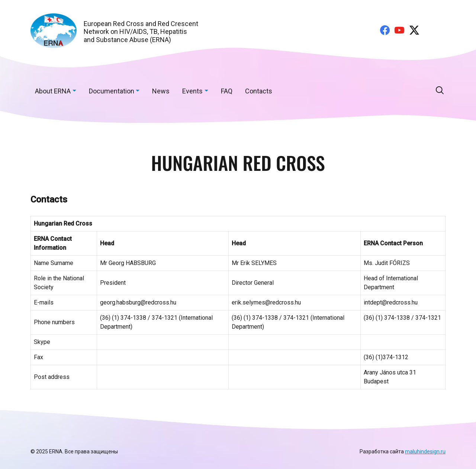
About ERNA (53, 91)
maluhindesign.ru (425, 452)
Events (192, 91)
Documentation (112, 91)
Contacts (259, 91)
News (161, 91)
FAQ (227, 91)
